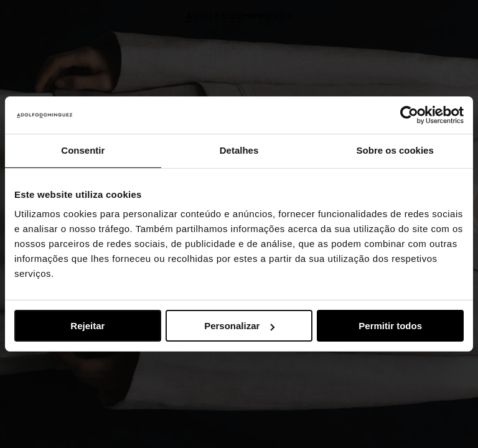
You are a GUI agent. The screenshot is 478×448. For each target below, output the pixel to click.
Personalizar (239, 326)
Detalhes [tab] (239, 150)
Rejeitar (87, 326)
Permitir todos (390, 326)
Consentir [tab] (83, 150)
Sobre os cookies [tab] (395, 150)
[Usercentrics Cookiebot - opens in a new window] (409, 115)
